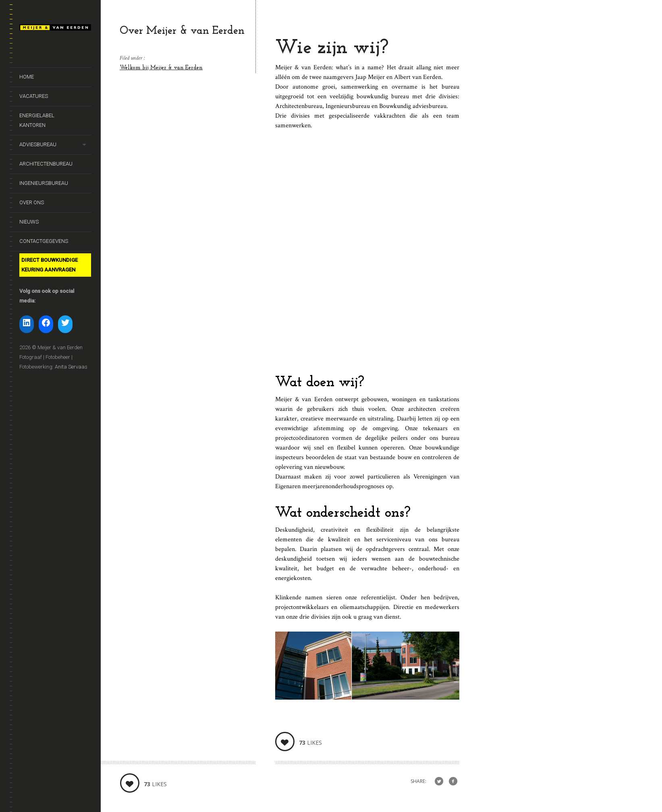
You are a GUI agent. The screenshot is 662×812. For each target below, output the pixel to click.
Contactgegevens (44, 241)
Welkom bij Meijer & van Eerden (161, 68)
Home (27, 77)
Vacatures (34, 96)
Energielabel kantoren (37, 120)
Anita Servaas (71, 367)
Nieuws (29, 222)
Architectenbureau (46, 164)
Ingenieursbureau (44, 183)
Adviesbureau (38, 144)
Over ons (32, 202)
